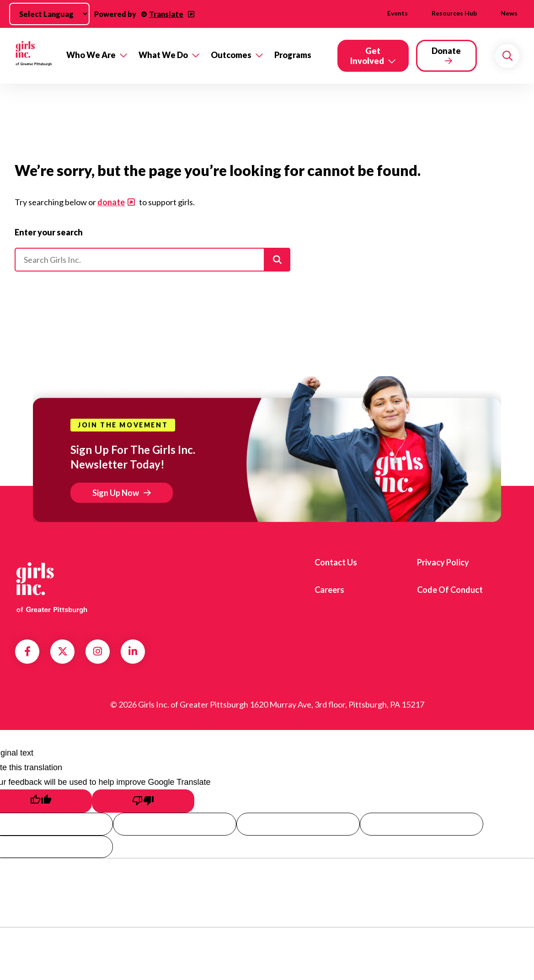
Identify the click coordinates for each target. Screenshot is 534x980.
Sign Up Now (116, 493)
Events (398, 13)
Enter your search (49, 232)
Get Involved (367, 56)
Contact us (336, 562)
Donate (446, 51)
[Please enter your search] (152, 260)
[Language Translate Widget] (49, 14)
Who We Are (91, 55)
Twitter (63, 651)
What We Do (163, 55)
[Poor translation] (143, 801)
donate (111, 202)
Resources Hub (454, 13)
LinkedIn (133, 651)
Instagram (98, 651)
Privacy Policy (443, 562)
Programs (293, 55)
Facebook (27, 651)
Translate (166, 14)
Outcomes (231, 55)
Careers (329, 590)
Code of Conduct (450, 590)
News (509, 13)
